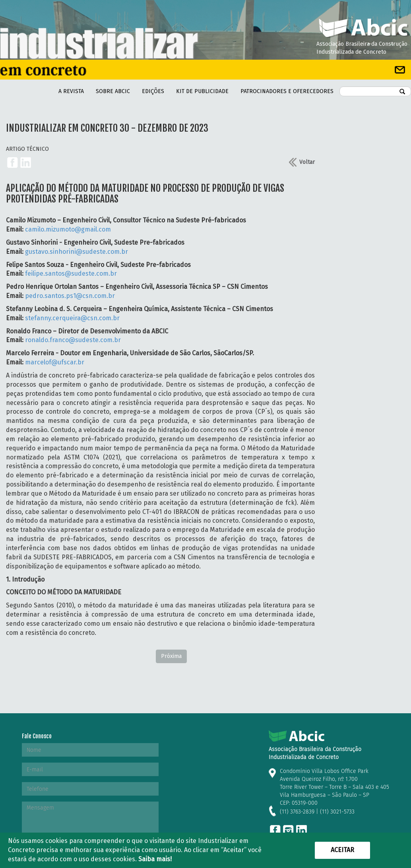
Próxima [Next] (171, 656)
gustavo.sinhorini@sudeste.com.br (77, 252)
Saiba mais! (155, 859)
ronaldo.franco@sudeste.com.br (73, 340)
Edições (153, 91)
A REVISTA (71, 91)
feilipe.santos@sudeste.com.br (71, 273)
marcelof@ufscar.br (55, 362)
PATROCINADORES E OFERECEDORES (287, 91)
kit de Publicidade (202, 91)
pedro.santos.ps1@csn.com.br (70, 296)
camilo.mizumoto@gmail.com (68, 229)
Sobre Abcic (113, 91)
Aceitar (342, 850)
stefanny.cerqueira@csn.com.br (72, 318)
